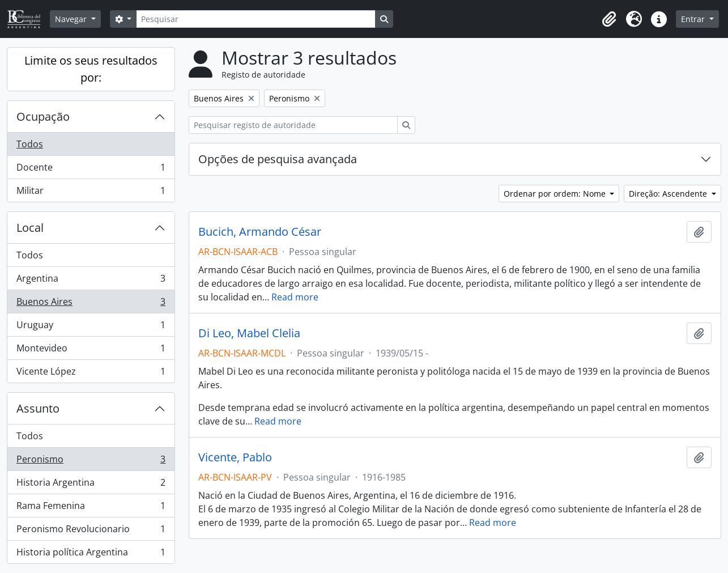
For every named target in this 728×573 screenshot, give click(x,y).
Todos (30, 144)
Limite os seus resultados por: (91, 69)
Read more (295, 297)
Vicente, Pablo (235, 457)
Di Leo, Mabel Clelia (249, 333)
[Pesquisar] (256, 19)
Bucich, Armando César (260, 232)
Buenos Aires (91, 304)
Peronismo (91, 462)
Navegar (72, 19)
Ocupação (43, 116)
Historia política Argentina (91, 554)
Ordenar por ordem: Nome (556, 194)
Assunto (38, 408)
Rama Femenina (91, 508)
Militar (91, 193)
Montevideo (91, 351)
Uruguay (91, 327)
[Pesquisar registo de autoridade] (293, 125)
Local (30, 228)
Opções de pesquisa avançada (278, 159)
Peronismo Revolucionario (91, 531)
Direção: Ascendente (669, 194)
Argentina (91, 281)
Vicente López (91, 373)
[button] (609, 19)
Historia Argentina (91, 485)
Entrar (694, 19)
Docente (91, 170)
